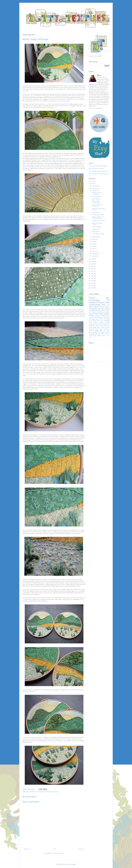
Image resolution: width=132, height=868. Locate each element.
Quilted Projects (104, 322)
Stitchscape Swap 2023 (96, 319)
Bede (101, 331)
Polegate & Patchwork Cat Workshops (98, 218)
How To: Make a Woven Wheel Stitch (99, 174)
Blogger (74, 864)
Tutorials (108, 336)
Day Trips (101, 309)
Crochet (107, 309)
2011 (92, 288)
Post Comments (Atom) (58, 853)
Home (55, 849)
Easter (108, 327)
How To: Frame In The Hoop (96, 169)
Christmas (100, 312)
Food (96, 310)
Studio (91, 329)
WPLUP (101, 329)
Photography (93, 309)
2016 (92, 276)
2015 (92, 278)
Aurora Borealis (96, 199)
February (95, 254)
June (94, 244)
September (95, 237)
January (95, 256)
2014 (92, 281)
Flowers (101, 303)
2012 (92, 286)
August (94, 239)
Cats (100, 310)
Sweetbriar (107, 317)
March (94, 251)
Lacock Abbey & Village (98, 234)
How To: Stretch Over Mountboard (98, 166)
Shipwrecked (95, 212)
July (94, 242)
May (94, 247)
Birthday (105, 324)
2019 (92, 269)
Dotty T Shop (100, 316)
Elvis (98, 321)
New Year (96, 329)
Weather (97, 307)
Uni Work (92, 312)
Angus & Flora (99, 326)
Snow (104, 331)
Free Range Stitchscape (98, 215)
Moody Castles (96, 229)
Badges (97, 331)
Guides (95, 322)
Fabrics (107, 307)
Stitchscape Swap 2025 (95, 334)
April (94, 249)
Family (91, 327)
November (95, 188)
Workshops (106, 321)
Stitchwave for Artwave (98, 221)
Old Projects (101, 332)
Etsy (90, 322)
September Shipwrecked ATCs (98, 209)
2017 (92, 274)
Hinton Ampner (96, 232)
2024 (92, 184)
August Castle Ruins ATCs (97, 224)
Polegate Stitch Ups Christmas (97, 194)
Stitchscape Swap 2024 (95, 324)
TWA (103, 336)
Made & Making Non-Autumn (97, 206)
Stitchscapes (49, 792)
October (94, 191)
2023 (92, 259)
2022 (92, 262)
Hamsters (107, 326)
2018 (92, 271)
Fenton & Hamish (105, 334)
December (95, 186)
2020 (92, 266)
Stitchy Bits (56, 792)
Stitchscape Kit (41, 792)
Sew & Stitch (101, 327)
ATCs (104, 305)
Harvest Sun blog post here (61, 104)
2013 (92, 283)
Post (101, 321)
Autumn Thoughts (97, 227)
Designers (106, 314)
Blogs (95, 327)
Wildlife (91, 310)
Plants (102, 307)
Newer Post (27, 849)
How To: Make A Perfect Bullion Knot (99, 171)
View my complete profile (96, 108)
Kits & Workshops (97, 197)
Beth (100, 75)
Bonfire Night (93, 336)
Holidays (92, 316)
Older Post (82, 849)
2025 (92, 181)
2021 (92, 264)
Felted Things (98, 314)
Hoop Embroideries (31, 792)
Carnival (108, 332)
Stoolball (99, 336)
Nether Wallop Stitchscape (96, 202)
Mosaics (91, 337)
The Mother (106, 310)
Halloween (95, 332)
